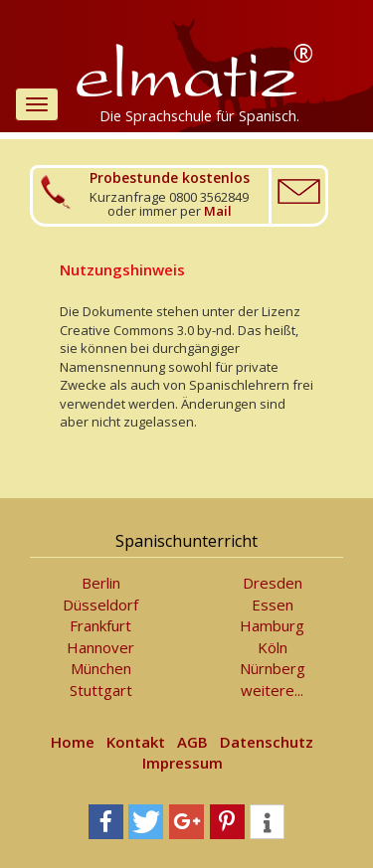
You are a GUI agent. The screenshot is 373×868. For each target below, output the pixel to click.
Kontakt (136, 742)
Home (73, 742)
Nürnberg (273, 668)
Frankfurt (100, 625)
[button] (106, 822)
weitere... (272, 690)
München (101, 668)
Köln (273, 647)
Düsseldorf (100, 605)
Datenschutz (267, 742)
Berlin (101, 583)
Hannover (100, 647)
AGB (192, 742)
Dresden (273, 583)
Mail (218, 211)
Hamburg (272, 625)
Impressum (183, 763)
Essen (273, 605)
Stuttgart (101, 690)
